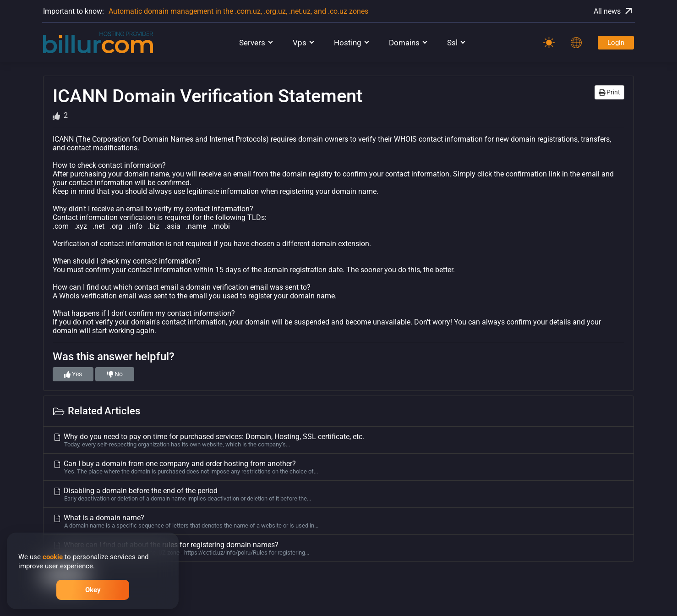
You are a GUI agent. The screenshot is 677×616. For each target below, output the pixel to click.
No (115, 374)
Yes (73, 374)
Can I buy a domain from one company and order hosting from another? (338, 467)
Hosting (348, 43)
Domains (404, 43)
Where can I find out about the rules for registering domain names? (338, 548)
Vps (300, 43)
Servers (252, 43)
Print (609, 92)
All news (614, 11)
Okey (93, 590)
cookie (53, 557)
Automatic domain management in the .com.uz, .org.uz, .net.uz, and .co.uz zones (238, 11)
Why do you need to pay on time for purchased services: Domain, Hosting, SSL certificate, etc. (338, 440)
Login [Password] (616, 43)
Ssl (452, 43)
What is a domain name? (338, 521)
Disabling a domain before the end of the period (338, 494)
